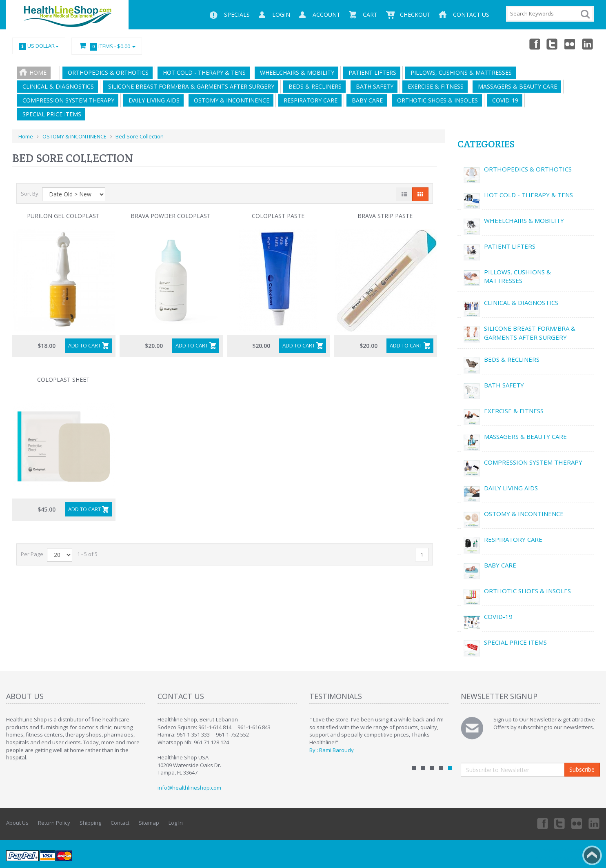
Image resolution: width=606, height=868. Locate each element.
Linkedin (588, 44)
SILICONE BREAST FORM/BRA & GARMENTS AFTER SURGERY (190, 86)
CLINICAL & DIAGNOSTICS (57, 86)
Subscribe (582, 769)
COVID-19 (504, 100)
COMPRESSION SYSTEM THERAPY (67, 100)
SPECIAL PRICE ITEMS (50, 114)
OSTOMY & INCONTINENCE (230, 100)
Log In (176, 823)
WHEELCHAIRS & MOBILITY (295, 72)
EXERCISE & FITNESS (434, 86)
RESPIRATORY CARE (309, 100)
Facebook (534, 44)
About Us (17, 823)
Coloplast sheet (63, 379)
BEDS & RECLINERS (313, 86)
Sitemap (149, 823)
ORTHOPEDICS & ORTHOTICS (107, 72)
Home (38, 72)
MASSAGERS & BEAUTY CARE (516, 86)
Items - (107, 46)
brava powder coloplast (171, 216)
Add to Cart (84, 345)
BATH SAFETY (373, 86)
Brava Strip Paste (385, 216)
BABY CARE (366, 100)
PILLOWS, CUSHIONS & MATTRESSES (459, 72)
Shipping (90, 823)
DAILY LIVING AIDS (152, 100)
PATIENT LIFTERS (371, 72)
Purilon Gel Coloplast (63, 216)
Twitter (552, 44)
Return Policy (54, 823)
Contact (120, 823)
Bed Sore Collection (140, 136)
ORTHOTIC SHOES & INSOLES (436, 100)
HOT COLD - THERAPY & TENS (203, 72)
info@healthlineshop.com (189, 788)
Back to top (592, 855)
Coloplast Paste (278, 216)
